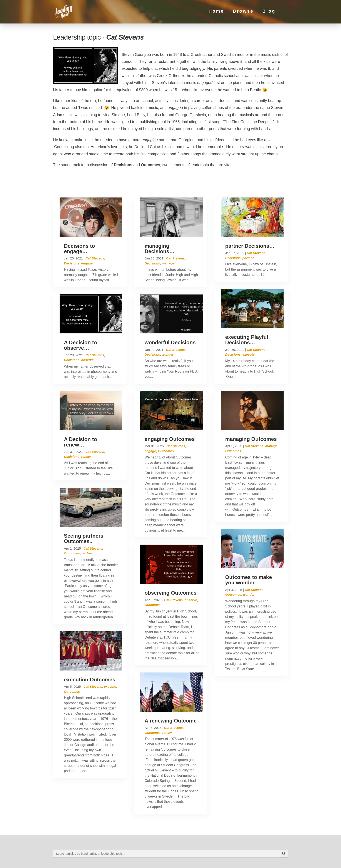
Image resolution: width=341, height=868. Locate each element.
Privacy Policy (95, 861)
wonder (168, 336)
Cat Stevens (95, 240)
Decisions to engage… (79, 230)
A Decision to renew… (80, 423)
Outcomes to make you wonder (249, 562)
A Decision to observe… (80, 327)
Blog (269, 13)
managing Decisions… (160, 230)
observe (87, 342)
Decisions (72, 245)
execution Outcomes (90, 661)
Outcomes (72, 535)
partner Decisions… (250, 227)
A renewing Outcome (171, 702)
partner (87, 535)
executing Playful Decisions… (247, 321)
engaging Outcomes (170, 421)
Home (216, 13)
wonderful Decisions (170, 324)
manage (168, 245)
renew (86, 438)
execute (110, 668)
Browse (243, 13)
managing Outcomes (251, 421)
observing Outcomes (171, 574)
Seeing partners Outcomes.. (84, 520)
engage (87, 245)
